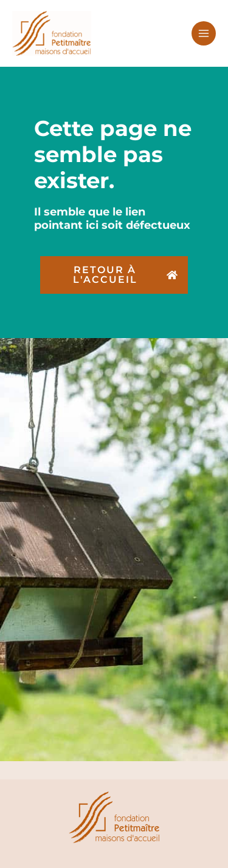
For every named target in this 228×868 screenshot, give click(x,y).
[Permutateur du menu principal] (204, 34)
